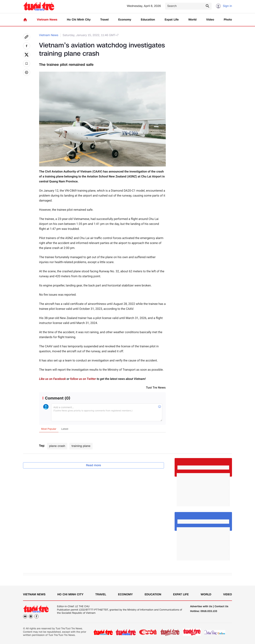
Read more (94, 465)
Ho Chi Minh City (79, 20)
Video (210, 20)
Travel (104, 20)
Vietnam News (47, 20)
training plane (81, 446)
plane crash (57, 446)
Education (148, 20)
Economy (125, 20)
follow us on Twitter (83, 379)
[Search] (188, 6)
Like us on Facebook (53, 379)
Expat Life (172, 20)
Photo (228, 20)
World (192, 20)
